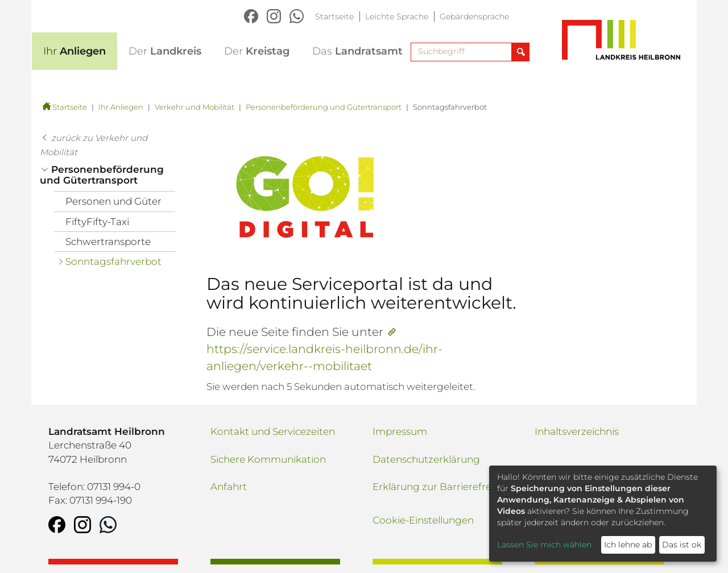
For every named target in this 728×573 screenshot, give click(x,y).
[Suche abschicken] (520, 52)
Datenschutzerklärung (426, 459)
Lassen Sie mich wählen (544, 545)
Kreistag (257, 51)
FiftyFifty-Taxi (97, 222)
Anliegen (75, 51)
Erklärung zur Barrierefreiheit (442, 487)
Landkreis (165, 51)
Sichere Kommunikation (268, 459)
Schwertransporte (108, 242)
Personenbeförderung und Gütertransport (324, 107)
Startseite (334, 16)
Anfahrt (229, 487)
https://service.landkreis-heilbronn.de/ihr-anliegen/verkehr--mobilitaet (324, 357)
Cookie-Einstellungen (423, 520)
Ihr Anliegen (121, 107)
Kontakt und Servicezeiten (273, 431)
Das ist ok (682, 545)
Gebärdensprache (474, 16)
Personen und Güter (113, 201)
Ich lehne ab (628, 545)
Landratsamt (357, 51)
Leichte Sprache (397, 16)
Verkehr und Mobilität (195, 107)
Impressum (400, 431)
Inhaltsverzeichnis (577, 431)
